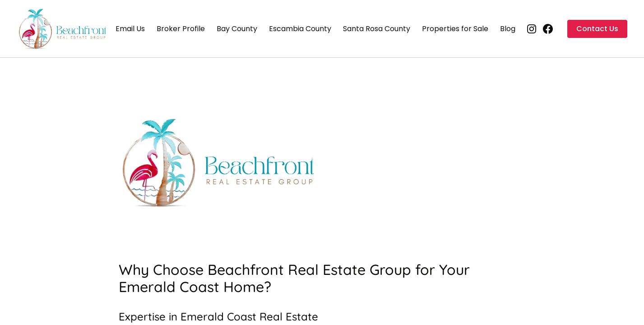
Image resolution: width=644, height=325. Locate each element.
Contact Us (597, 29)
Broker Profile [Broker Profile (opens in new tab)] (181, 29)
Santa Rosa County (377, 29)
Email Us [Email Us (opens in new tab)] (130, 29)
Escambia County (300, 29)
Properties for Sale (455, 29)
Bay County (237, 29)
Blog (508, 29)
